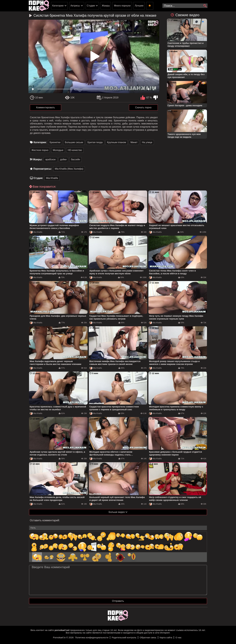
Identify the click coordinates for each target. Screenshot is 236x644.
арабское (50, 159)
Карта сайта (166, 637)
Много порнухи (122, 6)
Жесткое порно (40, 150)
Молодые (58, 150)
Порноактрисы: (43, 169)
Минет (134, 142)
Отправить (118, 601)
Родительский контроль (124, 637)
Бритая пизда (95, 142)
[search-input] (185, 6)
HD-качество (75, 150)
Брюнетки (55, 142)
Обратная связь (148, 637)
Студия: (38, 178)
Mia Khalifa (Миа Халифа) (69, 169)
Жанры (106, 6)
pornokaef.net (62, 630)
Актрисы (75, 6)
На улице (147, 142)
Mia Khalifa (52, 178)
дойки (63, 159)
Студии (91, 6)
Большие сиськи (74, 142)
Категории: (40, 142)
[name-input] (118, 528)
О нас (179, 637)
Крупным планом (116, 142)
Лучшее (139, 6)
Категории (58, 6)
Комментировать (46, 107)
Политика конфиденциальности (92, 637)
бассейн (76, 159)
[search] (205, 6)
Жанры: (38, 159)
